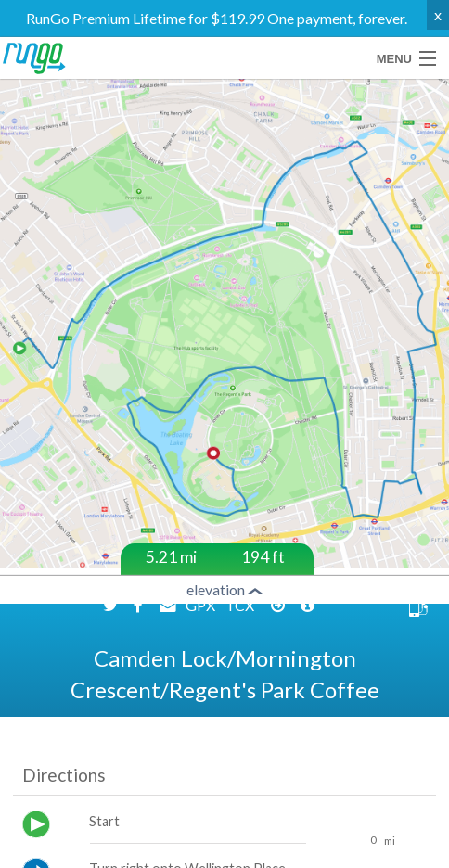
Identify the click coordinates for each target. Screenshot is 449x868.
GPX (202, 636)
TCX (241, 636)
